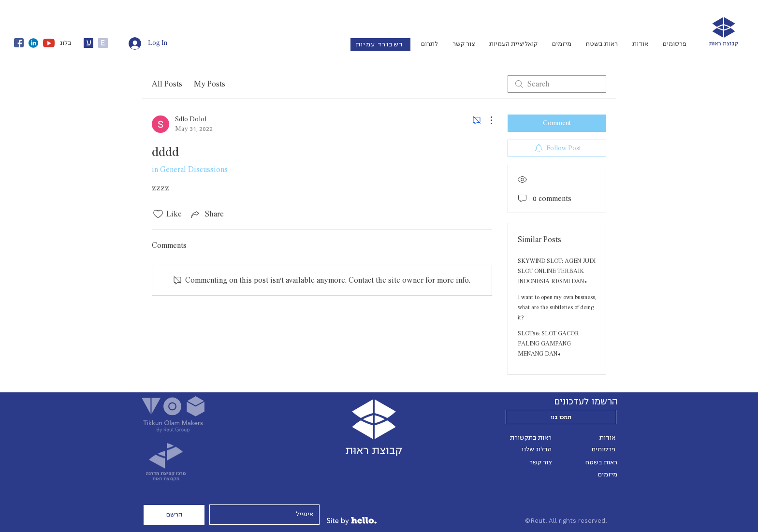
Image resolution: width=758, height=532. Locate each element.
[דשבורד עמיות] (380, 45)
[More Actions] (486, 120)
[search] (557, 84)
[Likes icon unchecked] (158, 214)
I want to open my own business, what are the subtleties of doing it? (557, 307)
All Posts (167, 84)
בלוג (66, 43)
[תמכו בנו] (561, 417)
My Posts (210, 84)
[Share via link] (207, 214)
